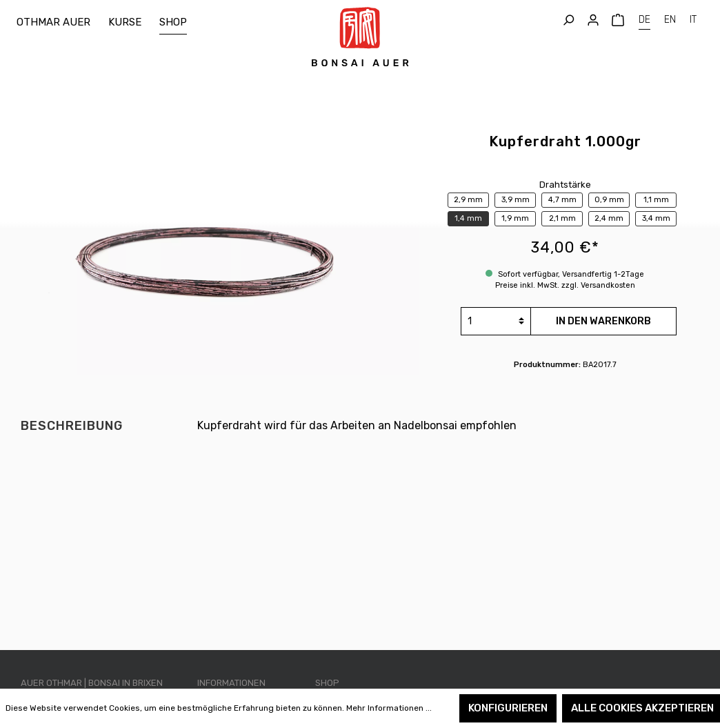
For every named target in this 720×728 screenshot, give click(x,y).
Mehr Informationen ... (389, 708)
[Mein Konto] (593, 20)
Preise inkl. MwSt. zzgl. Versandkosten (565, 285)
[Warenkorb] (618, 20)
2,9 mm (468, 200)
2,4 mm (609, 218)
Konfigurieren (508, 708)
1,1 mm (656, 200)
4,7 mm (562, 200)
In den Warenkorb (603, 321)
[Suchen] (568, 20)
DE (644, 18)
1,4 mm (468, 218)
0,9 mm (609, 200)
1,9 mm (515, 218)
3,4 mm (656, 218)
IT (693, 18)
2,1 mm (562, 218)
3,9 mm (516, 200)
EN (670, 18)
